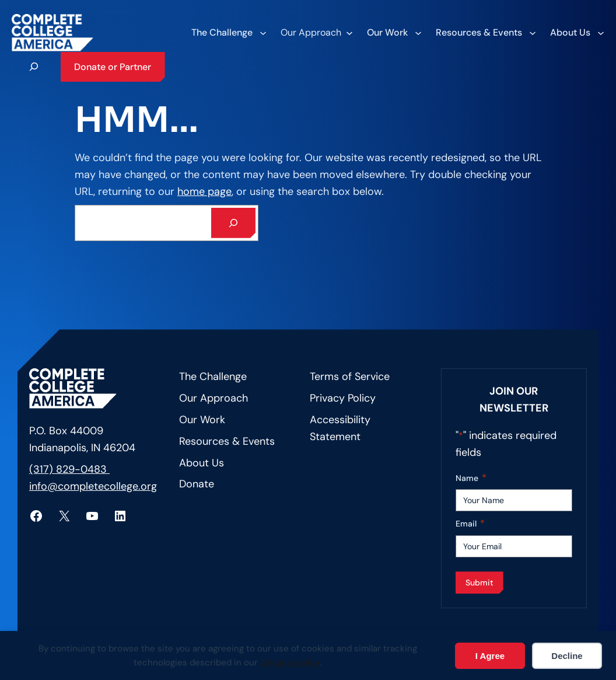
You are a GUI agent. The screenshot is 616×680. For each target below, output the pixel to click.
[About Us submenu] (577, 33)
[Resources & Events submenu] (485, 33)
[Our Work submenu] (394, 33)
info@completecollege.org (93, 486)
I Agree (490, 656)
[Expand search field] (34, 67)
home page (204, 191)
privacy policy (290, 662)
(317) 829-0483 (69, 469)
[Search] (233, 223)
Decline (567, 656)
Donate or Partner (113, 67)
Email (470, 524)
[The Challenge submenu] (228, 33)
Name (471, 478)
